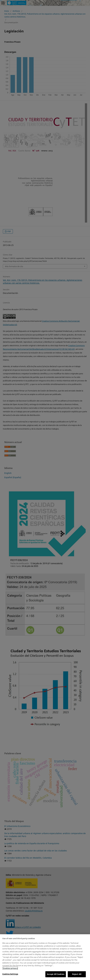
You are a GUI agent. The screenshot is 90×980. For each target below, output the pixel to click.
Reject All (77, 974)
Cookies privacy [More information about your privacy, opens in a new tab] (10, 968)
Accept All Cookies (56, 974)
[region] (45, 957)
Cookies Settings (10, 974)
